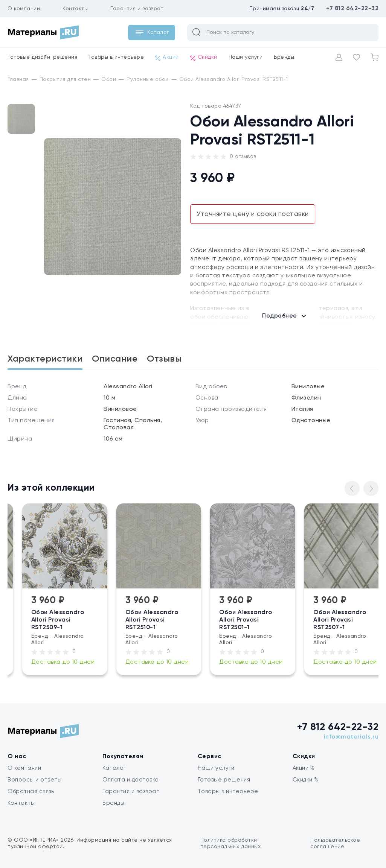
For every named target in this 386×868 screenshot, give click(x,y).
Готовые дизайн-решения (42, 57)
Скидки (204, 58)
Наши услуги (246, 57)
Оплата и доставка (131, 780)
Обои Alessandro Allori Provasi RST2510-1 (191, 620)
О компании (24, 9)
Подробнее (280, 316)
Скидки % (306, 780)
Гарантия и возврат (137, 9)
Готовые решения (224, 780)
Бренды (284, 57)
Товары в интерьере (116, 57)
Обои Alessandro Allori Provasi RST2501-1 (286, 620)
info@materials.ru (351, 737)
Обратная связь (31, 791)
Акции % (304, 768)
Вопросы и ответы (34, 780)
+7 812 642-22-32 (352, 9)
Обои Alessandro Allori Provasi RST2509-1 (97, 620)
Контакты (75, 9)
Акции (167, 58)
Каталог (114, 768)
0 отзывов (243, 157)
